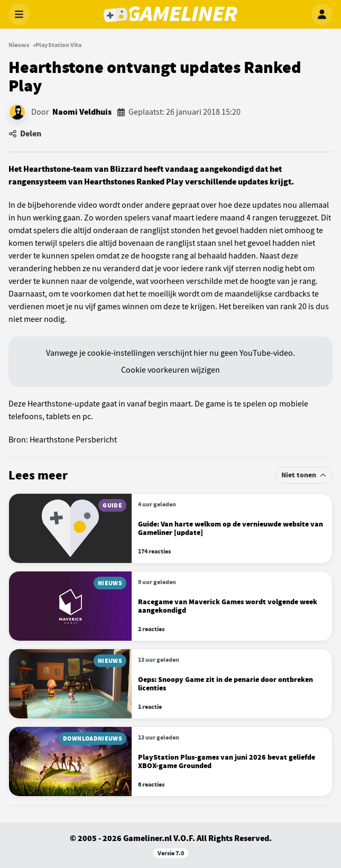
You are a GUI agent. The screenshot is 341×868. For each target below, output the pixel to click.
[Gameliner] (170, 14)
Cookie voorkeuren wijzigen (170, 370)
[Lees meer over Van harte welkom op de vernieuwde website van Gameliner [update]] (170, 528)
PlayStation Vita (58, 45)
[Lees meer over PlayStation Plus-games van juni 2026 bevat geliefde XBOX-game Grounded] (170, 761)
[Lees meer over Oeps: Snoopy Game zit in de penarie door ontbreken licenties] (170, 684)
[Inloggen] (322, 14)
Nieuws (19, 45)
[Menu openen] (19, 14)
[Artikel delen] (170, 134)
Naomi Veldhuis (82, 112)
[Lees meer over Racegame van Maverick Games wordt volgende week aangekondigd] (170, 606)
